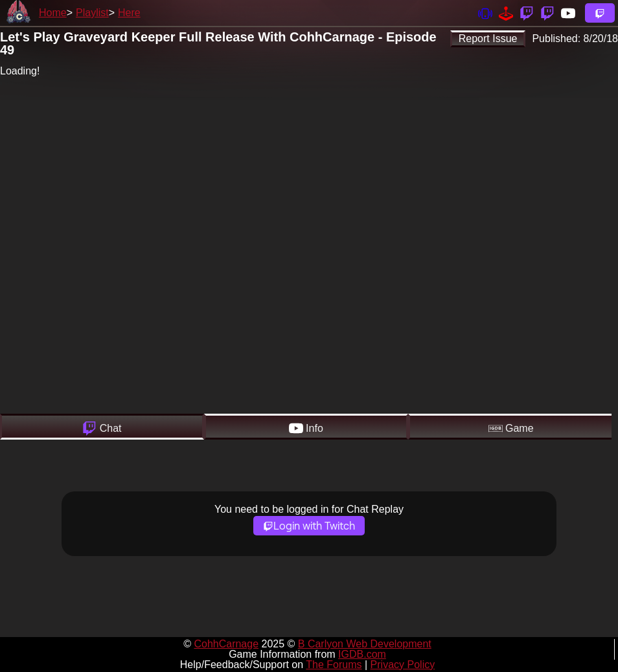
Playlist (92, 13)
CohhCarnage (226, 644)
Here (129, 13)
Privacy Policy (403, 665)
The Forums (334, 665)
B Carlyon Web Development (365, 644)
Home (53, 13)
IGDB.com (362, 654)
